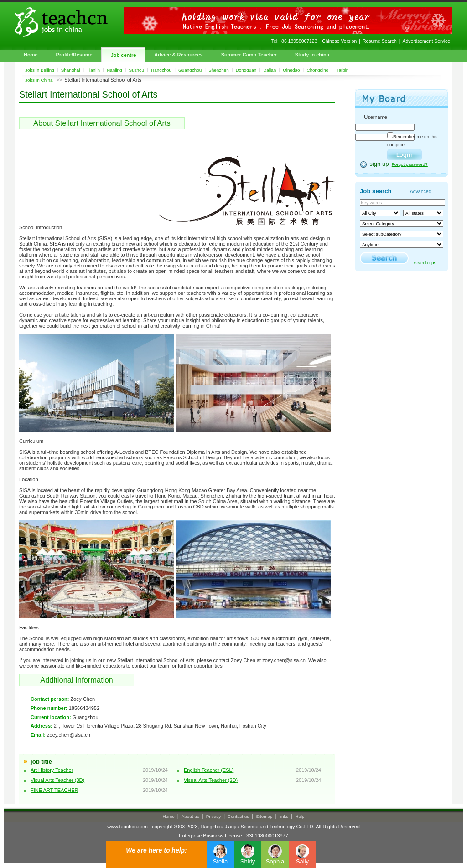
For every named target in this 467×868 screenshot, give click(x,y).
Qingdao (291, 70)
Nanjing (114, 70)
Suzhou (137, 70)
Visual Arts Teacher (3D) (57, 780)
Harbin (342, 70)
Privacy (213, 816)
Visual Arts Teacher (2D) (211, 780)
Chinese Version (339, 41)
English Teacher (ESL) (209, 770)
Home (31, 55)
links (284, 816)
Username (376, 117)
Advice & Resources (178, 55)
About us (190, 816)
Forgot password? (410, 164)
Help (300, 816)
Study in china (312, 55)
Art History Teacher (52, 770)
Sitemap (264, 816)
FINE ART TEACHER (54, 790)
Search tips (425, 263)
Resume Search (380, 41)
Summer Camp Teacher (249, 55)
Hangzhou (161, 70)
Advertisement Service (426, 41)
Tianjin (93, 70)
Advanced (421, 191)
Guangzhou (190, 70)
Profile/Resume (74, 55)
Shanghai (71, 70)
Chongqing (318, 70)
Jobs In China (39, 80)
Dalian (270, 70)
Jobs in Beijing (40, 70)
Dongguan (246, 70)
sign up (379, 164)
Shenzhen (218, 70)
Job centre (124, 55)
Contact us (238, 816)
